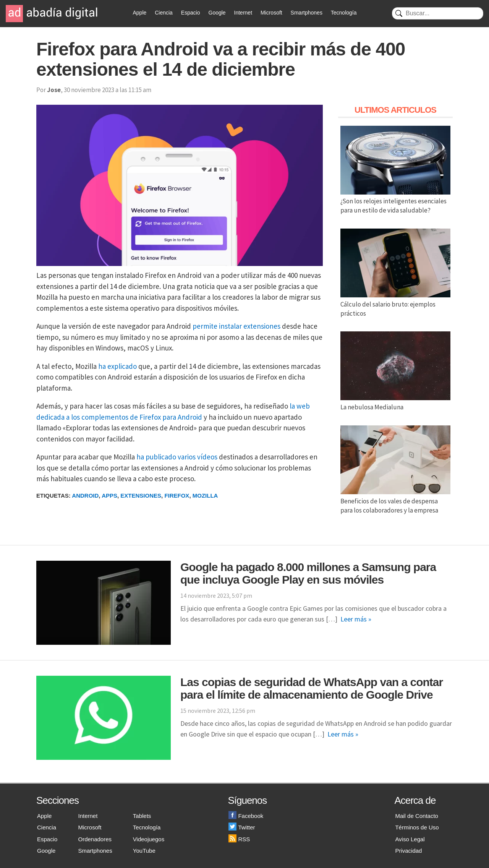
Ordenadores (95, 839)
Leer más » (356, 619)
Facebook (246, 816)
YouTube (144, 851)
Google (217, 13)
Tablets (142, 816)
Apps (109, 496)
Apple (140, 13)
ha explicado (117, 366)
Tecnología (344, 13)
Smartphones (307, 13)
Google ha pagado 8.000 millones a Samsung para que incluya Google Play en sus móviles (308, 573)
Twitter (242, 827)
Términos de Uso (417, 827)
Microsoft (271, 13)
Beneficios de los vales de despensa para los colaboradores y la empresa (395, 501)
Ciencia (164, 13)
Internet (243, 13)
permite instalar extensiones (236, 326)
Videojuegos (149, 839)
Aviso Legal (410, 839)
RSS (239, 839)
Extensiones (141, 496)
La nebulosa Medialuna (395, 402)
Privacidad (408, 851)
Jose (54, 90)
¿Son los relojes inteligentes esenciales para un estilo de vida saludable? (395, 201)
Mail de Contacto (417, 816)
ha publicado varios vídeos (177, 457)
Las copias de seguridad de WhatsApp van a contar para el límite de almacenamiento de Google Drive (312, 688)
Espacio (191, 13)
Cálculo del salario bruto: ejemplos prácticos (395, 304)
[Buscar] (438, 13)
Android (85, 496)
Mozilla (205, 496)
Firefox (177, 496)
